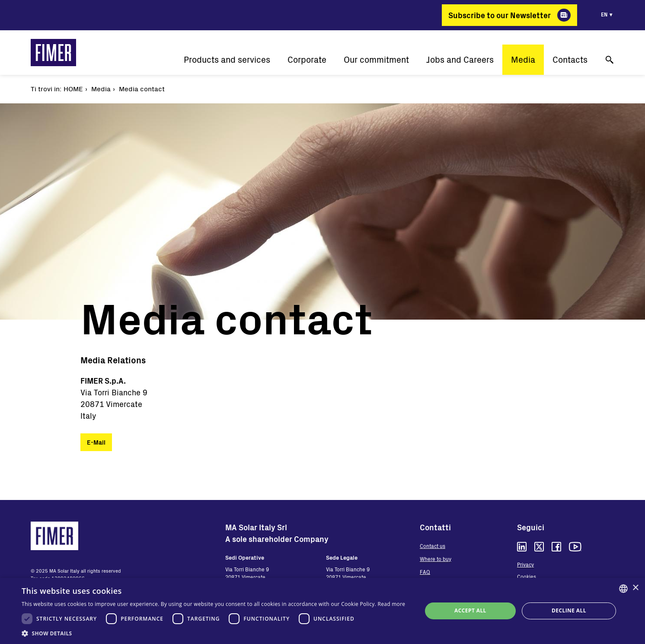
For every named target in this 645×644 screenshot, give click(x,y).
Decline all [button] (569, 610)
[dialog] (322, 611)
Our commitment (376, 59)
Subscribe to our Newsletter (500, 15)
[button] (213, 633)
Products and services (227, 59)
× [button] (635, 588)
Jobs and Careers (460, 59)
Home (73, 88)
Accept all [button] (470, 610)
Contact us (433, 546)
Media (523, 59)
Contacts (570, 59)
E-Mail (96, 442)
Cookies (527, 577)
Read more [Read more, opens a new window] (391, 604)
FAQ (425, 572)
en (604, 14)
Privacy (525, 564)
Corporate (307, 59)
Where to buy (436, 559)
